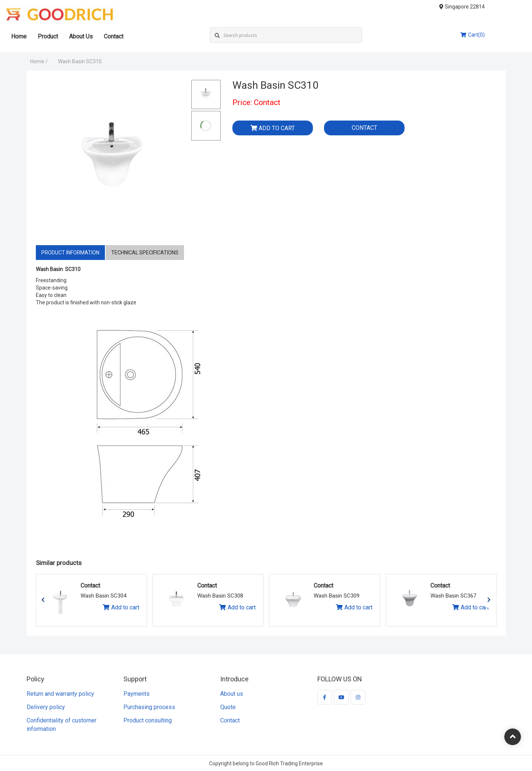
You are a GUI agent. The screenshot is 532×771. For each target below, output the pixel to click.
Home (40, 36)
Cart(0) (494, 35)
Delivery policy (46, 711)
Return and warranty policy (60, 698)
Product (69, 36)
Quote (228, 711)
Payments (137, 698)
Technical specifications (145, 253)
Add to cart (273, 128)
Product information (70, 253)
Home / (39, 61)
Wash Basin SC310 (80, 61)
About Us (102, 36)
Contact (135, 36)
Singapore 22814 (483, 7)
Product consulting (148, 724)
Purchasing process (149, 711)
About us (232, 698)
